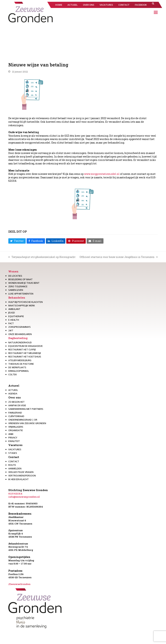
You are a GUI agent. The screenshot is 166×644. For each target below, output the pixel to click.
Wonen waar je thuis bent (24, 283)
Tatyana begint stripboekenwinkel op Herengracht (42, 257)
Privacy (13, 438)
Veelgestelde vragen (21, 472)
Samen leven (16, 290)
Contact (14, 457)
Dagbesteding (18, 338)
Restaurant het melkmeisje (25, 353)
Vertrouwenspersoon (22, 476)
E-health (14, 320)
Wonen (13, 271)
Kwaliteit (14, 441)
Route (12, 465)
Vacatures (15, 445)
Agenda (13, 394)
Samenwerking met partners (26, 409)
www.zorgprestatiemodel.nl (102, 174)
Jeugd (12, 313)
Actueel (14, 386)
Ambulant (14, 309)
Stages (13, 453)
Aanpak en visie (17, 405)
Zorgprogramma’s (19, 327)
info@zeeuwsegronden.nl (24, 497)
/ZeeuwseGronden (19, 584)
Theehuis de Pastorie (21, 364)
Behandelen (17, 298)
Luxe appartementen (21, 294)
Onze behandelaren (20, 334)
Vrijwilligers (16, 427)
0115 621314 (15, 494)
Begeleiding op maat (20, 279)
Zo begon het (16, 402)
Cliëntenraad (16, 416)
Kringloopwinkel (19, 371)
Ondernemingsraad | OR (23, 420)
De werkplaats (17, 367)
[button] (153, 5)
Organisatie (16, 430)
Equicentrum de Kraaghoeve (26, 346)
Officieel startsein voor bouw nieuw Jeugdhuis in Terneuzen (119, 257)
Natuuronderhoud (20, 342)
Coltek (13, 374)
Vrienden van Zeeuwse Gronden (27, 423)
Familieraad (15, 413)
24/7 (11, 330)
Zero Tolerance (18, 286)
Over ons (15, 397)
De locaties (15, 276)
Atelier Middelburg (20, 360)
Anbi (11, 434)
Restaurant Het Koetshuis (25, 357)
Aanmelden (15, 468)
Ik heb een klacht (19, 479)
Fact (11, 323)
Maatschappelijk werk (22, 305)
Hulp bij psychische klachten (26, 302)
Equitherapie (16, 316)
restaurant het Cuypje (22, 349)
